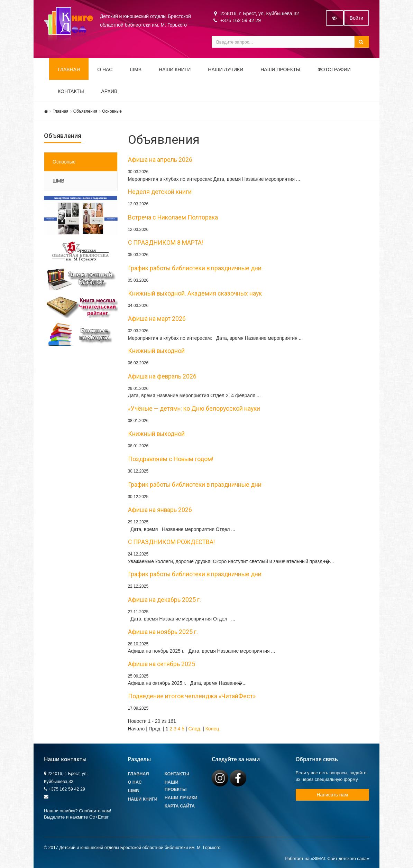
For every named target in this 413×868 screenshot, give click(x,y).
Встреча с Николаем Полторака (173, 217)
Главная (69, 69)
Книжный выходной (156, 351)
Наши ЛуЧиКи (226, 69)
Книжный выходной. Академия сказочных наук (195, 293)
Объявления (85, 111)
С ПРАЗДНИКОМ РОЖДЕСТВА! (171, 542)
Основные (112, 111)
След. (195, 729)
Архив (109, 91)
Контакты (71, 91)
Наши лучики (181, 798)
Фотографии (334, 69)
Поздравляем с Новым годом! (171, 459)
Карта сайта (180, 806)
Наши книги (175, 69)
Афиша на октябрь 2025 (162, 664)
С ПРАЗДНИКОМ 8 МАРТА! (166, 243)
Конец (212, 729)
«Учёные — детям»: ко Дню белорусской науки (194, 409)
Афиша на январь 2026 (160, 510)
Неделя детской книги (160, 192)
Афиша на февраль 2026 (162, 376)
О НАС (105, 69)
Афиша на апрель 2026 (160, 160)
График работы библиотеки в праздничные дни (195, 268)
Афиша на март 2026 (157, 319)
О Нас (135, 782)
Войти (356, 18)
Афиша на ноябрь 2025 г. (163, 632)
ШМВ (136, 69)
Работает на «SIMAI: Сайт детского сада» (327, 859)
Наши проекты (280, 69)
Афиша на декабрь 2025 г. (164, 600)
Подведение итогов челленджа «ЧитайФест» (192, 696)
